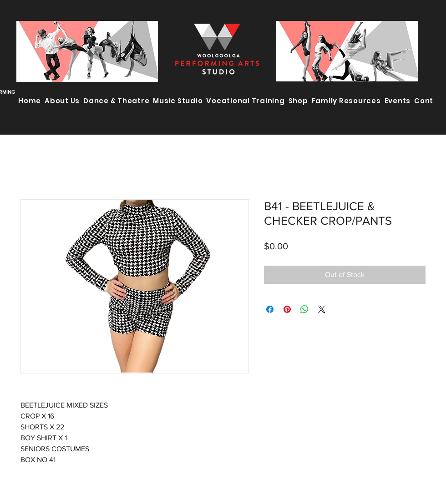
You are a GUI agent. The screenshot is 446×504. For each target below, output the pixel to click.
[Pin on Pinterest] (287, 309)
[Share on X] (322, 309)
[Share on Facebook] (270, 309)
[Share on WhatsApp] (304, 309)
